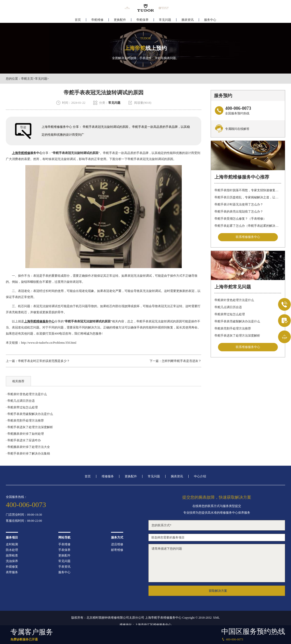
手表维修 (64, 544)
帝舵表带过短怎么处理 (230, 315)
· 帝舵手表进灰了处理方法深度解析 (29, 427)
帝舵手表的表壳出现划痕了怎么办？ (239, 212)
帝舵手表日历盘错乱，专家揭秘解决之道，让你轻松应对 (248, 197)
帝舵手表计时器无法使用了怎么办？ (239, 204)
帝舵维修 (97, 19)
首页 (78, 19)
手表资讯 (64, 567)
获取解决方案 (218, 591)
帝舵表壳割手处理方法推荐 (233, 329)
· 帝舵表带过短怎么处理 (22, 407)
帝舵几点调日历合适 (228, 307)
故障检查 (12, 555)
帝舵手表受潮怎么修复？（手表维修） (240, 219)
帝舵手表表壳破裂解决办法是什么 (237, 322)
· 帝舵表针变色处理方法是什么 (26, 394)
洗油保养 (12, 561)
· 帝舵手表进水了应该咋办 (23, 440)
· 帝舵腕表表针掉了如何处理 (25, 434)
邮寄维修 (117, 550)
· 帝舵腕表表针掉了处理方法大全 (28, 447)
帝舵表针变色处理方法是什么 (234, 300)
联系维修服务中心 (248, 237)
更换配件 (120, 19)
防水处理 (12, 550)
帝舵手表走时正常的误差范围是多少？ (44, 361)
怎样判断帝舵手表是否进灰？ (181, 361)
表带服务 (12, 572)
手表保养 (64, 550)
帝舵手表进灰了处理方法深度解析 (237, 336)
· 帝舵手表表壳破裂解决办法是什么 (29, 414)
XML (216, 618)
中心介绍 (200, 476)
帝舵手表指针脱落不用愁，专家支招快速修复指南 (248, 190)
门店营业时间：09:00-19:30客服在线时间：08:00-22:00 (24, 518)
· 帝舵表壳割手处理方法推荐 (25, 421)
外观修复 (12, 567)
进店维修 (117, 544)
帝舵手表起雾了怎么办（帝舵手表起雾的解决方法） (248, 226)
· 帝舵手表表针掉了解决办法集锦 (28, 454)
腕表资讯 (188, 19)
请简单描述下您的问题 (217, 563)
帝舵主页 (27, 79)
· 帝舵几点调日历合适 (20, 401)
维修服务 (108, 476)
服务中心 (210, 19)
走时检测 (12, 544)
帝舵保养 (142, 19)
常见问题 (165, 19)
